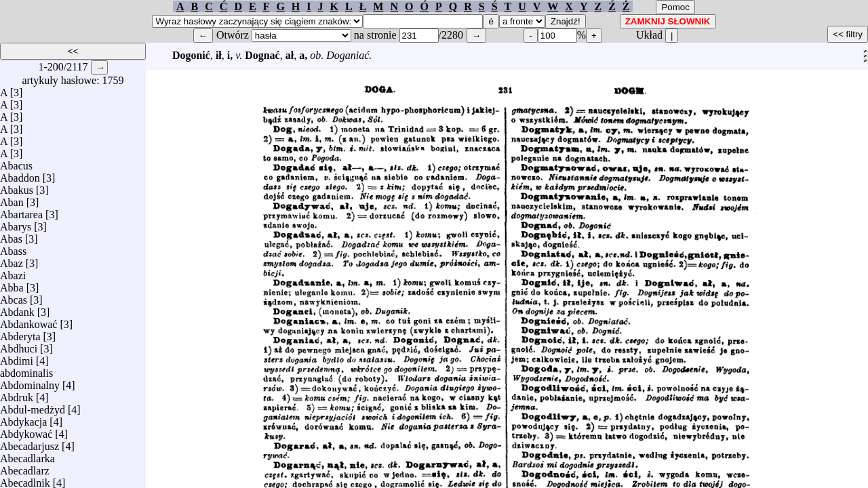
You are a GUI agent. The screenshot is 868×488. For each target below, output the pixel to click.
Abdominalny (30, 382)
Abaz (12, 260)
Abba (12, 284)
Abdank (17, 309)
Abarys (16, 223)
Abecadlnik (25, 480)
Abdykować (26, 431)
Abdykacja (23, 419)
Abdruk (17, 394)
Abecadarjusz (29, 443)
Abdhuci (19, 345)
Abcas (14, 297)
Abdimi (17, 358)
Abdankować (28, 321)
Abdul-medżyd (33, 406)
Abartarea (21, 211)
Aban (12, 199)
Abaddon (20, 175)
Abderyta (20, 333)
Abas (11, 236)
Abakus (17, 187)
